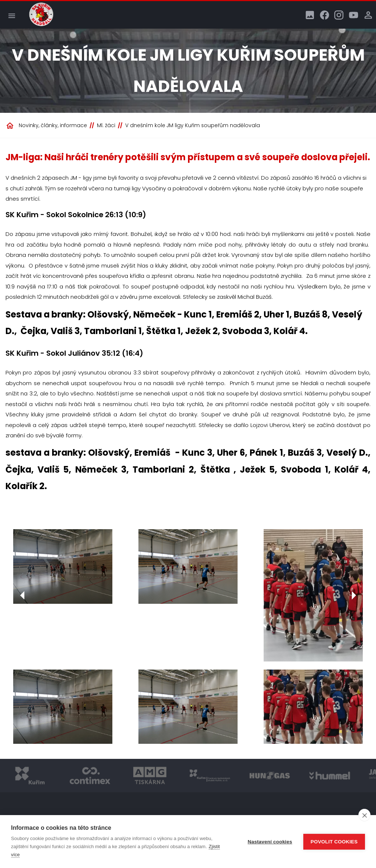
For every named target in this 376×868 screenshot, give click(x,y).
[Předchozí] (23, 596)
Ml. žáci (106, 125)
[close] (364, 815)
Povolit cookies (334, 842)
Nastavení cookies (270, 842)
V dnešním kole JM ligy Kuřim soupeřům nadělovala (193, 125)
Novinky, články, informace (53, 125)
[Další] (353, 596)
